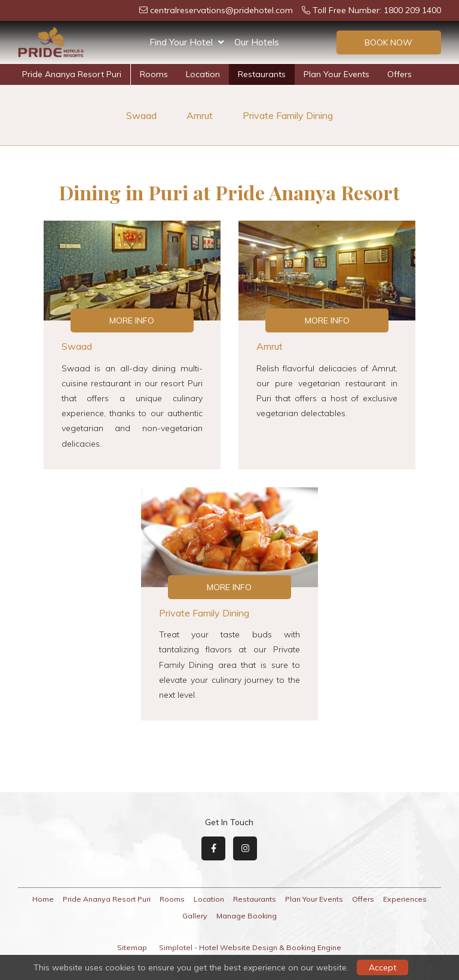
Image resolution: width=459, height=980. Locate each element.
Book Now (388, 42)
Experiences (405, 899)
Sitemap (132, 947)
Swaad (141, 115)
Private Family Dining (288, 115)
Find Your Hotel (186, 42)
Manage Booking (247, 916)
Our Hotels (257, 42)
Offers (400, 74)
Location (203, 74)
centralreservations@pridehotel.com (216, 10)
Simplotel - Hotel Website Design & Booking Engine (250, 947)
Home (43, 899)
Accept (382, 967)
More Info (132, 320)
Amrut (200, 115)
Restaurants (262, 74)
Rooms (154, 74)
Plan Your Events (336, 74)
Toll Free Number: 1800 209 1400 (371, 10)
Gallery (195, 916)
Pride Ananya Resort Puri (72, 74)
